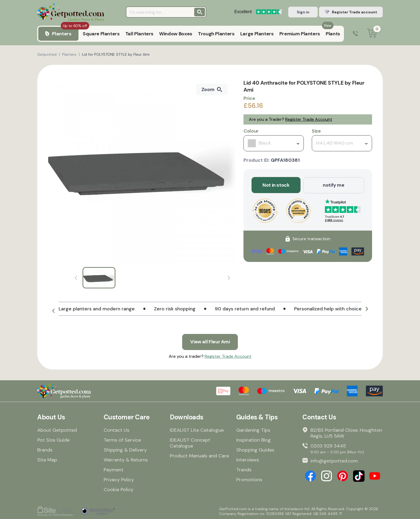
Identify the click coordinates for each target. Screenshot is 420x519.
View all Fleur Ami (210, 342)
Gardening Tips (253, 430)
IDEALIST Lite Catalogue (197, 430)
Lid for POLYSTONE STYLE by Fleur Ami (116, 54)
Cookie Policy (119, 489)
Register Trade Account (309, 119)
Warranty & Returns (126, 460)
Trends (244, 469)
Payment (114, 469)
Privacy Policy (119, 479)
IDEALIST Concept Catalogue (190, 443)
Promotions (249, 479)
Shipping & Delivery (125, 450)
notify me (334, 185)
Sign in (303, 12)
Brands (45, 450)
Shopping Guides (255, 450)
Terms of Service (122, 440)
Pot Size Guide (53, 440)
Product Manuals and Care (199, 456)
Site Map (47, 460)
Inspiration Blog (254, 440)
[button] (53, 311)
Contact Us (117, 430)
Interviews (248, 460)
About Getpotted (57, 430)
